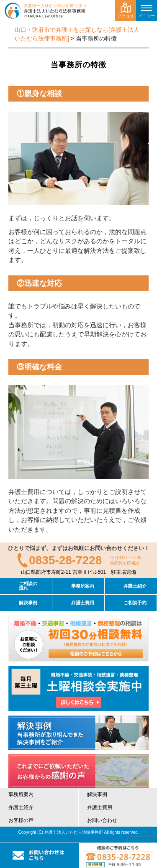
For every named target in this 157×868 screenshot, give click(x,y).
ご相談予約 (135, 603)
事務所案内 (83, 586)
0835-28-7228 (65, 560)
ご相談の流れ (28, 586)
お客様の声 (21, 820)
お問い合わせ (102, 820)
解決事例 (28, 603)
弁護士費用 (83, 603)
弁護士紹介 (135, 586)
